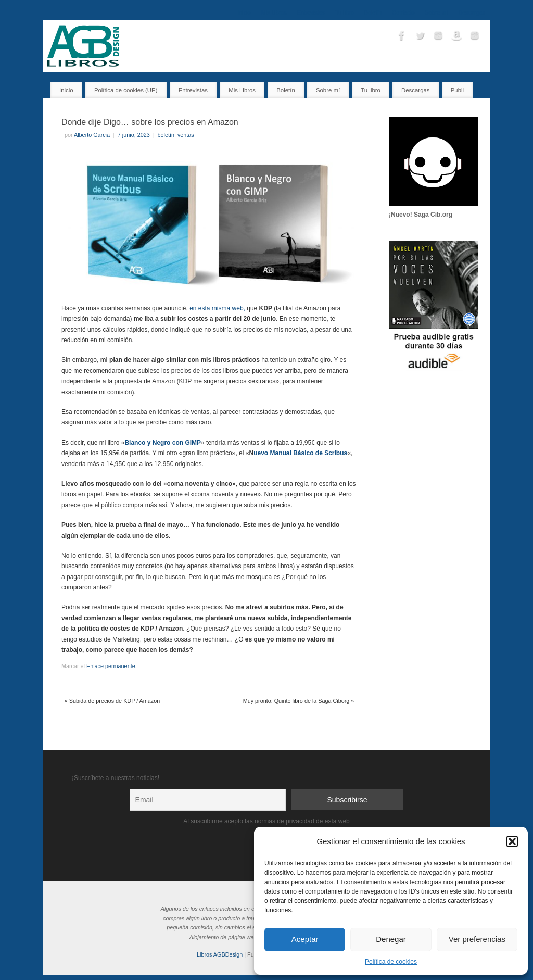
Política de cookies (391, 962)
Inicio (244, 12)
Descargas (472, 12)
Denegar (391, 939)
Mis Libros (274, 12)
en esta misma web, (217, 308)
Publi (457, 90)
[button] (512, 841)
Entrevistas (311, 12)
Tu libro (345, 12)
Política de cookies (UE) (126, 90)
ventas (186, 135)
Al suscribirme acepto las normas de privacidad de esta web (266, 821)
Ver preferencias (477, 939)
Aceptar (305, 939)
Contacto (403, 12)
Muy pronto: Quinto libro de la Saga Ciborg (299, 701)
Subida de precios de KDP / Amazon (112, 701)
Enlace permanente (111, 666)
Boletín (373, 12)
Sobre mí (437, 12)
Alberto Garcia (92, 135)
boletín (166, 135)
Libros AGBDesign (220, 954)
